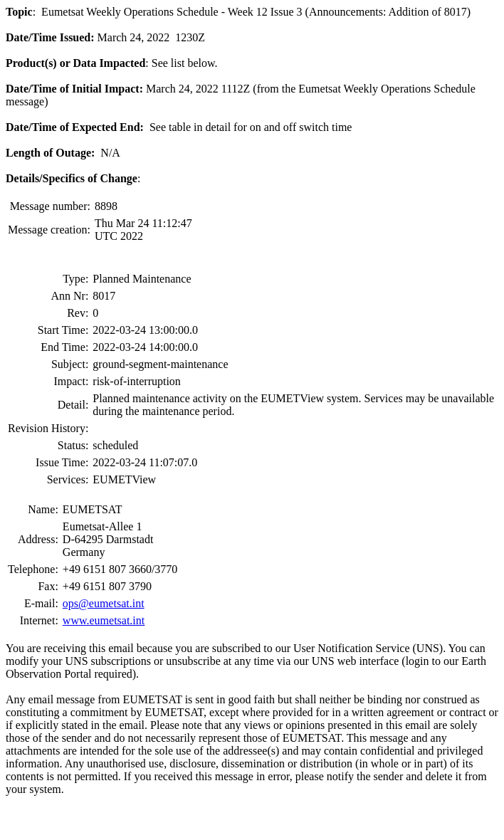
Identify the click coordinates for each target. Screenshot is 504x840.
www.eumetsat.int (104, 620)
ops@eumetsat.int (104, 603)
